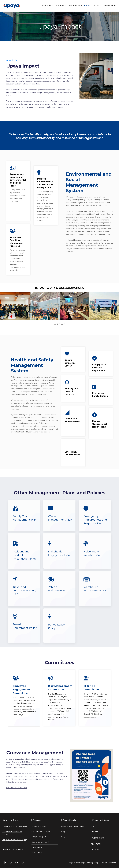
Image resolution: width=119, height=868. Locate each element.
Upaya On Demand (40, 842)
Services (60, 6)
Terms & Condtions (108, 863)
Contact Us (110, 6)
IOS (92, 826)
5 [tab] (64, 324)
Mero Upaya (37, 847)
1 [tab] (55, 324)
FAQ (63, 837)
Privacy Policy (93, 863)
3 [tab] (60, 324)
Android (94, 832)
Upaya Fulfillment (39, 826)
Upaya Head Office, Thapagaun (14, 827)
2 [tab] (57, 324)
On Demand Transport (41, 832)
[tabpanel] (15, 306)
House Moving (38, 852)
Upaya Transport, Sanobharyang (14, 840)
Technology (75, 6)
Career (98, 6)
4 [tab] (62, 324)
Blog (63, 832)
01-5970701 (96, 844)
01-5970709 (96, 849)
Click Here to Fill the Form (17, 788)
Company (46, 6)
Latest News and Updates (73, 826)
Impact (88, 6)
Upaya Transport (39, 837)
